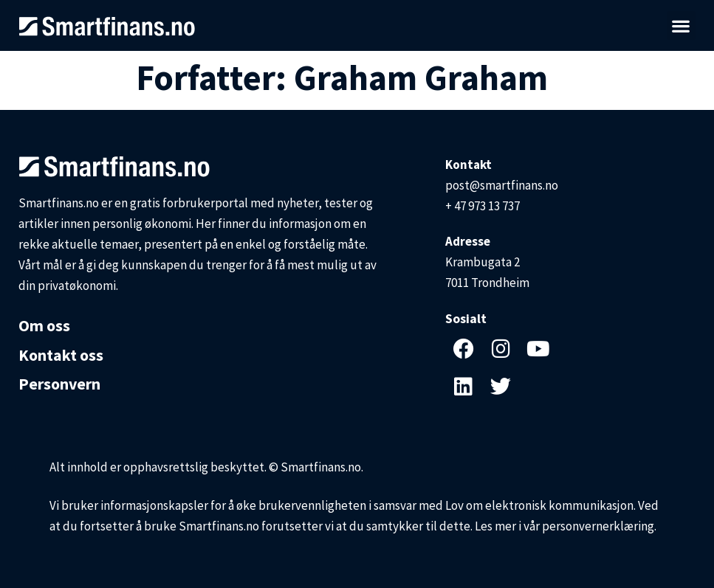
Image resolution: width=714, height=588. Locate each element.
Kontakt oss (61, 355)
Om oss (44, 325)
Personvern (60, 384)
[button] (681, 25)
